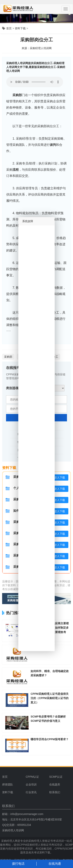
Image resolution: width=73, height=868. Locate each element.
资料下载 (20, 28)
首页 (9, 28)
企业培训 (31, 785)
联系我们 (55, 792)
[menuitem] (36, 777)
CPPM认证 (32, 777)
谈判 (53, 145)
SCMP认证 (56, 777)
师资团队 (8, 785)
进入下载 (60, 477)
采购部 (17, 95)
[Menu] (66, 9)
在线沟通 (55, 864)
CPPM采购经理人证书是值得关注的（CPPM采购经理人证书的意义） (49, 698)
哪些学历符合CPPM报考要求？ (49, 739)
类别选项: (13, 388)
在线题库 (55, 785)
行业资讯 (31, 792)
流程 (16, 170)
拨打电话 (18, 864)
